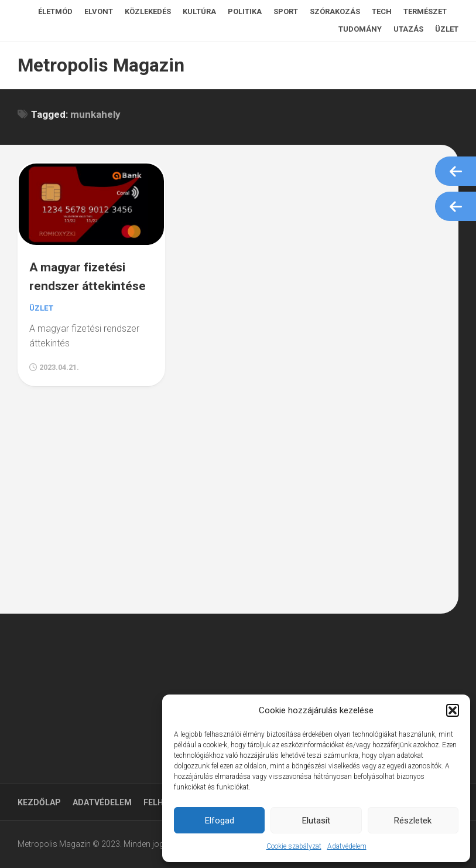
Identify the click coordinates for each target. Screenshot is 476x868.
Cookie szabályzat (294, 846)
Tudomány (360, 29)
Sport (286, 11)
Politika (245, 11)
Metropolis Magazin (97, 65)
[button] (453, 710)
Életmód (55, 11)
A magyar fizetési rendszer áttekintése (83, 283)
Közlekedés (148, 11)
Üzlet (447, 29)
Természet (425, 11)
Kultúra (199, 11)
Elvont (99, 11)
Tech (382, 11)
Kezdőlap (39, 802)
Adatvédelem (347, 846)
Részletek (413, 821)
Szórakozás (335, 11)
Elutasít (316, 821)
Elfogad (220, 821)
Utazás (408, 29)
